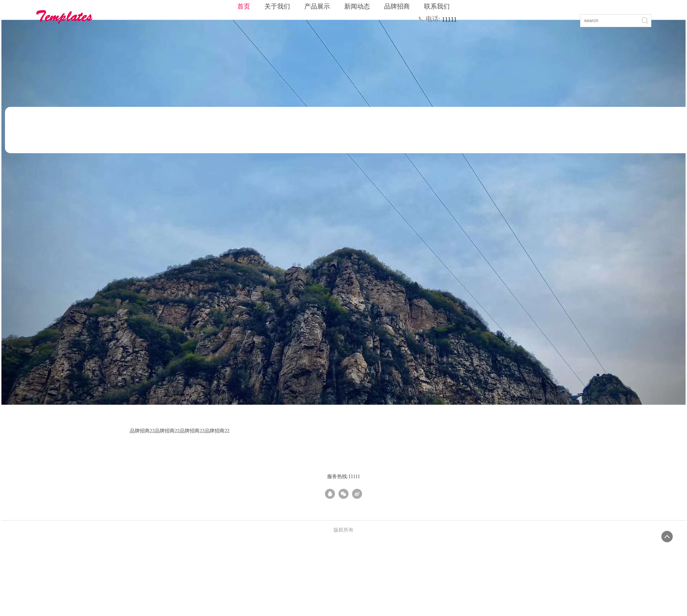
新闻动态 (357, 6)
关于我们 (277, 6)
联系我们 (437, 6)
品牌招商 (397, 6)
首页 (244, 6)
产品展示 (317, 6)
